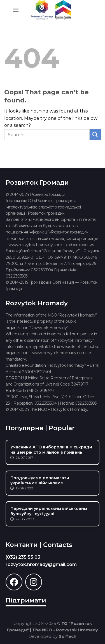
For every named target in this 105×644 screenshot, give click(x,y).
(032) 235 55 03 (23, 557)
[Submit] (95, 135)
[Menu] (16, 10)
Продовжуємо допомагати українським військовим (40, 480)
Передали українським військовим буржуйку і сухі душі (49, 511)
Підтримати (26, 600)
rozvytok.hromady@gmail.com (41, 564)
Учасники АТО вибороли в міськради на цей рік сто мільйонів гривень (51, 450)
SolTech (68, 636)
